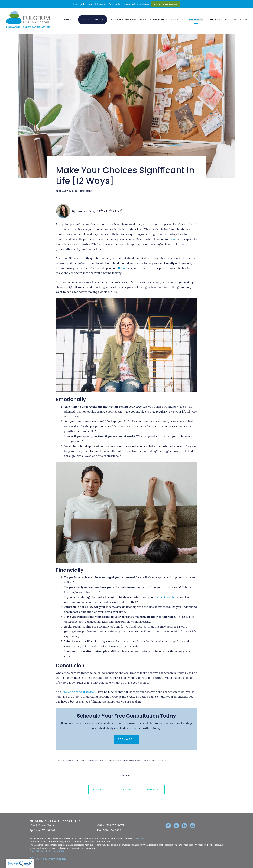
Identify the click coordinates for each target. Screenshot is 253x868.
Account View (236, 20)
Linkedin (153, 789)
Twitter (126, 789)
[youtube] (193, 826)
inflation (121, 268)
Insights (196, 20)
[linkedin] (184, 826)
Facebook (100, 789)
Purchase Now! (165, 4)
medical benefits (166, 597)
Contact (214, 20)
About (69, 20)
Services (178, 20)
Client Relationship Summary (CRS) (47, 851)
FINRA (136, 838)
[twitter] (176, 826)
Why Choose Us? (153, 20)
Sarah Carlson (124, 20)
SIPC (143, 838)
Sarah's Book (93, 20)
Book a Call (127, 739)
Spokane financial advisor (78, 692)
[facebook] (168, 826)
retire (172, 239)
